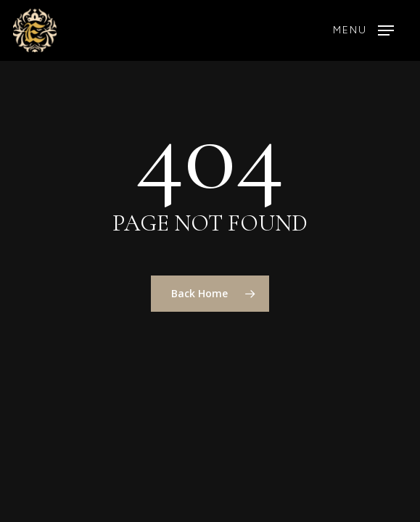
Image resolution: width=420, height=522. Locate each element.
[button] (363, 30)
